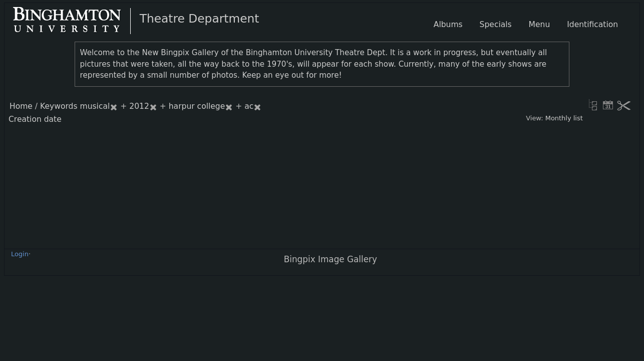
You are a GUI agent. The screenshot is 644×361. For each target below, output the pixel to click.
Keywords (59, 106)
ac (249, 106)
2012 (139, 106)
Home (21, 106)
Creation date (35, 119)
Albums (448, 25)
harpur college (197, 106)
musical (95, 106)
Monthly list (564, 118)
